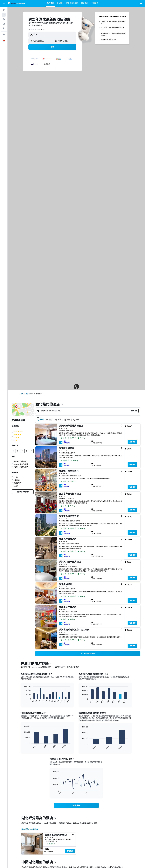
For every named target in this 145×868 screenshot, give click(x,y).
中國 (27, 394)
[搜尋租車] (4, 19)
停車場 (17, 480)
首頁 (22, 394)
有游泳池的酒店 (20, 461)
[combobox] (37, 30)
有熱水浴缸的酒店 (21, 467)
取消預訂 (18, 483)
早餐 (16, 477)
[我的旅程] (4, 35)
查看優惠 (132, 442)
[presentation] (62, 404)
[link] (23, 492)
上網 (16, 486)
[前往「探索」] (4, 28)
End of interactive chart (23, 701)
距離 (76, 420)
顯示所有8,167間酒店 (30, 829)
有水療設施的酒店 (21, 464)
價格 (49, 420)
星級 (58, 420)
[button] (4, 3)
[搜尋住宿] (4, 15)
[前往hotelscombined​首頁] (16, 3)
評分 (67, 420)
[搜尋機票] (4, 10)
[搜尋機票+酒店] (4, 24)
